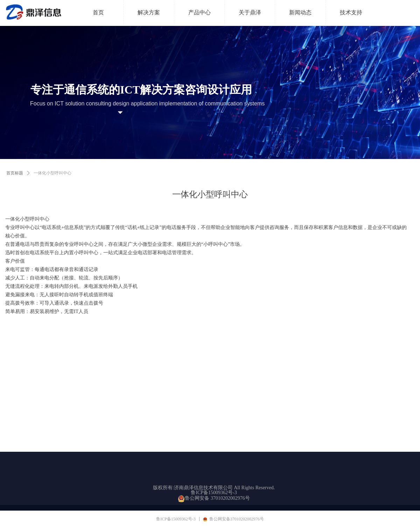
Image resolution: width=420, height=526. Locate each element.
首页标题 (15, 173)
